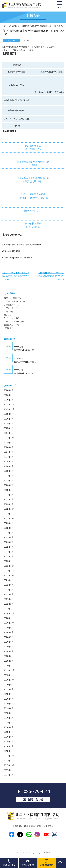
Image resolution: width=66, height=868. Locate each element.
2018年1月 (9, 751)
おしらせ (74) (10, 315)
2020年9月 (9, 628)
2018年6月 (9, 737)
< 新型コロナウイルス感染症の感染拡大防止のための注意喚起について (16, 276)
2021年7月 (9, 590)
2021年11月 (9, 571)
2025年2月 (9, 428)
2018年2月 (9, 746)
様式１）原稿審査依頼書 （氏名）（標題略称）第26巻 (33, 196)
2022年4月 (9, 547)
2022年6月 (9, 537)
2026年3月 (9, 390)
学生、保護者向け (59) (15, 301)
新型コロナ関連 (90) (12, 298)
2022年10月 (9, 518)
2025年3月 (9, 423)
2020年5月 (9, 647)
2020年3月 (9, 656)
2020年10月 (9, 623)
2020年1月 (9, 666)
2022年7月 (9, 533)
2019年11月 (9, 675)
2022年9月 (9, 523)
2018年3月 (9, 741)
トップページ (6, 26)
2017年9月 (9, 770)
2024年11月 (9, 433)
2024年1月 (9, 466)
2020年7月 (9, 637)
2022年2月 (9, 556)
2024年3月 (9, 457)
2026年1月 (9, 400)
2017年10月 (9, 765)
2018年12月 (9, 723)
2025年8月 (9, 414)
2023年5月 (9, 485)
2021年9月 (9, 580)
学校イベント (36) (11, 318)
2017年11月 (9, 761)
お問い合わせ (35, 799)
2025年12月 (9, 404)
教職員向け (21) (13, 305)
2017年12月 (9, 756)
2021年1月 (9, 609)
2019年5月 (9, 704)
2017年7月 (9, 775)
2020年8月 (9, 632)
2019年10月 (9, 680)
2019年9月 (9, 685)
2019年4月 (9, 708)
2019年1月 (9, 718)
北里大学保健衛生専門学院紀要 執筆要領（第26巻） (33, 180)
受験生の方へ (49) (11, 325)
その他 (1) (10, 312)
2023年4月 (9, 490)
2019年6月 (9, 699)
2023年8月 (9, 476)
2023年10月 (9, 471)
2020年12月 (9, 613)
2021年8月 (9, 585)
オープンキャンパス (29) (14, 321)
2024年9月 (9, 443)
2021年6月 (9, 594)
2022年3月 (9, 552)
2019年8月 (9, 689)
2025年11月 (9, 409)
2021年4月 (9, 599)
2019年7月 (9, 694)
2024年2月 (9, 461)
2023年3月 (9, 495)
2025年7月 (9, 419)
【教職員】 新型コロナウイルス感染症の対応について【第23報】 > (51, 276)
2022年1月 (9, 561)
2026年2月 (9, 395)
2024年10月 (9, 438)
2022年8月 (9, 528)
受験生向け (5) (12, 308)
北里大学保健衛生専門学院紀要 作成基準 (33, 164)
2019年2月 (9, 713)
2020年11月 (9, 618)
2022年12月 (9, 509)
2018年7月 (9, 732)
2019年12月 (9, 670)
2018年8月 (9, 727)
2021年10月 (9, 575)
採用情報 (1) (9, 328)
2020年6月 (9, 642)
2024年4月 (9, 452)
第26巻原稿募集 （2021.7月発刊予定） (33, 147)
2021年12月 (9, 566)
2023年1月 (9, 504)
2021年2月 (9, 604)
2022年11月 (9, 514)
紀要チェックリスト (33, 211)
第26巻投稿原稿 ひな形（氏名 (33, 225)
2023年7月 (9, 480)
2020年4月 (9, 651)
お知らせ (16, 26)
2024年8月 (9, 447)
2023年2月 (9, 499)
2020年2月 (9, 661)
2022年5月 (9, 542)
